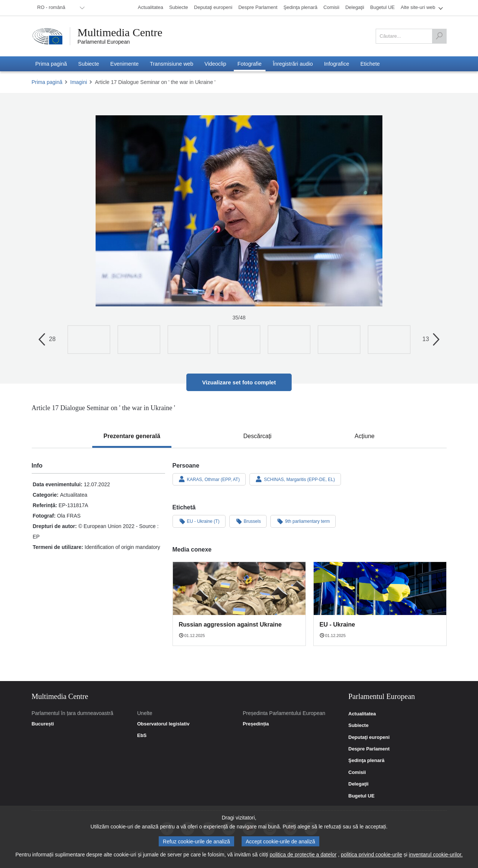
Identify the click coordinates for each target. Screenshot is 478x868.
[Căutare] (439, 36)
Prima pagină (47, 82)
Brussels (248, 521)
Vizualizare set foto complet (239, 382)
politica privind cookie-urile (372, 855)
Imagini (79, 82)
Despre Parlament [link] (369, 749)
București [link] (43, 724)
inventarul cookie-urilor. (436, 855)
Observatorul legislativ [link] (163, 724)
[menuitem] (60, 8)
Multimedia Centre (120, 32)
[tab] (132, 436)
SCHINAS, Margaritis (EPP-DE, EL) (295, 479)
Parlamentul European (104, 42)
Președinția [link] (256, 724)
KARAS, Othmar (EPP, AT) (209, 479)
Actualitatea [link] (362, 714)
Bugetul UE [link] (361, 796)
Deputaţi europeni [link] (369, 737)
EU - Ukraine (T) (199, 521)
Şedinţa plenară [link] (367, 761)
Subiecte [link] (358, 725)
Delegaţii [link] (358, 784)
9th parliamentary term (303, 521)
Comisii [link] (357, 772)
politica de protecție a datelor (303, 855)
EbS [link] (142, 736)
